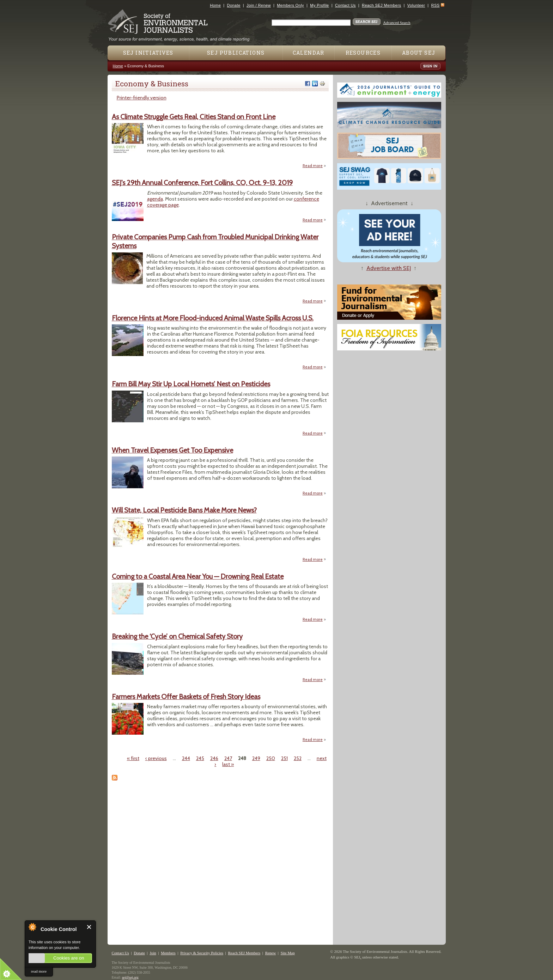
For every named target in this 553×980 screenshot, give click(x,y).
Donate (234, 5)
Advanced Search (397, 23)
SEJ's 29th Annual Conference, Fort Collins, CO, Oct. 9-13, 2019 (202, 183)
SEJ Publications (236, 53)
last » (228, 764)
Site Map (288, 953)
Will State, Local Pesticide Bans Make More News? (184, 510)
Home (215, 5)
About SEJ (419, 53)
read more (39, 971)
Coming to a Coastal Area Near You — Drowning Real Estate (198, 576)
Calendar (309, 53)
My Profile (319, 5)
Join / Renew (259, 5)
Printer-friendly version (142, 98)
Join (153, 953)
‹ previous (156, 758)
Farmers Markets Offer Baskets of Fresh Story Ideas (186, 697)
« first (133, 758)
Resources (363, 53)
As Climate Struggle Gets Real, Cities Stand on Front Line (194, 117)
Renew (271, 953)
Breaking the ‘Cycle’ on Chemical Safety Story (177, 636)
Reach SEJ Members (381, 5)
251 (284, 758)
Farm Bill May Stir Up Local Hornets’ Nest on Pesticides (191, 384)
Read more (314, 166)
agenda (155, 199)
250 (271, 758)
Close (89, 927)
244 (186, 758)
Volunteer (416, 5)
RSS (436, 5)
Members (168, 953)
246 (214, 758)
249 (256, 758)
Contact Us (345, 5)
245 (200, 758)
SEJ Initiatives (148, 53)
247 (228, 758)
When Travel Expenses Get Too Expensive (172, 450)
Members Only (290, 5)
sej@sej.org (130, 977)
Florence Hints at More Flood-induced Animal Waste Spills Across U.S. (213, 318)
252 (298, 758)
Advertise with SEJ (389, 268)
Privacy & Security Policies (202, 953)
